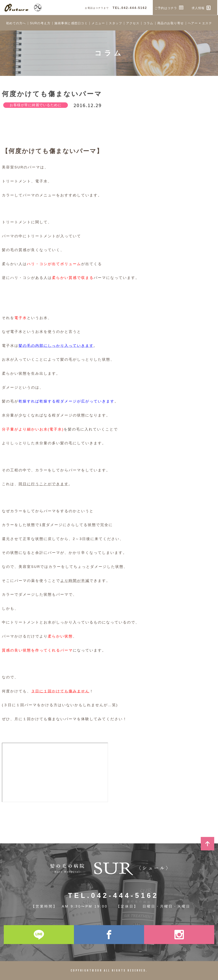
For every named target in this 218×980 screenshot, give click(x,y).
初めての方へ (16, 23)
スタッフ (115, 23)
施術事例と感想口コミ (71, 23)
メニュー (98, 23)
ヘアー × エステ (200, 23)
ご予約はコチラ (170, 8)
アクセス (133, 23)
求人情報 (202, 8)
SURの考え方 (40, 23)
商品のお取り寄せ (171, 23)
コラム (148, 23)
